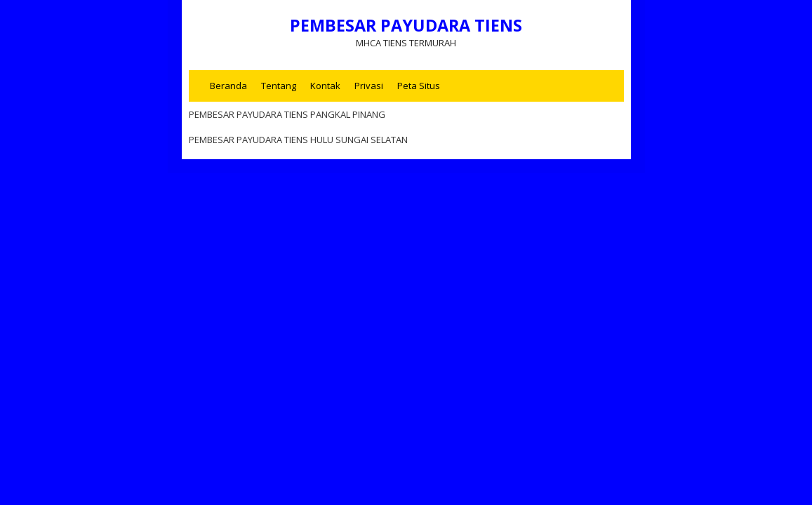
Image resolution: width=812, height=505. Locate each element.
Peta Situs (419, 86)
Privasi (369, 86)
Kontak (325, 86)
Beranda (228, 86)
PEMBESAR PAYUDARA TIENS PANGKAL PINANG (287, 114)
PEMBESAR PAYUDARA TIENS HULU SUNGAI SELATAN (298, 140)
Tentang (279, 86)
